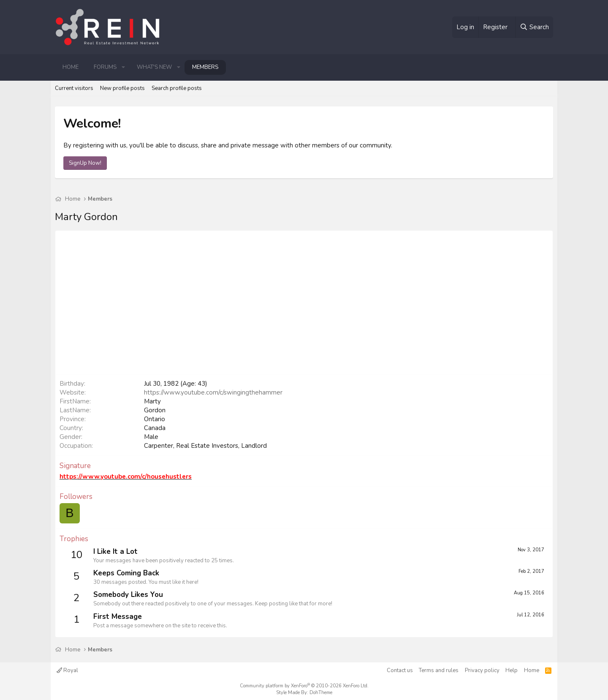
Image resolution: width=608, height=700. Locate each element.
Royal (67, 670)
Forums (105, 67)
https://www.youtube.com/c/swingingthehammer (213, 392)
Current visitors (74, 88)
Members (205, 67)
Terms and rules (439, 670)
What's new (154, 67)
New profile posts (122, 88)
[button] (123, 67)
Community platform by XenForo (304, 686)
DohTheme (321, 693)
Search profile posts (177, 88)
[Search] (534, 27)
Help (512, 670)
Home (71, 67)
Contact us (400, 670)
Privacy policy (482, 670)
